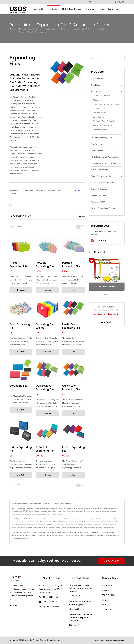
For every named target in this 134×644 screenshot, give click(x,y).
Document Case (71, 532)
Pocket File (49, 535)
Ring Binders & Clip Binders (103, 125)
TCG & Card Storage (72, 9)
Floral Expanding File (20, 326)
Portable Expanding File (45, 265)
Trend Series (96, 85)
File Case (83, 535)
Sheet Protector (91, 535)
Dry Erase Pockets (99, 144)
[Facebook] (11, 606)
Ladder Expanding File (21, 449)
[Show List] (83, 216)
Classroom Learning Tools (102, 138)
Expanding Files (45, 32)
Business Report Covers (102, 96)
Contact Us (113, 9)
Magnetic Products (99, 195)
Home (15, 32)
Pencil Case (90, 532)
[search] (90, 2)
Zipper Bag (42, 535)
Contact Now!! (111, 561)
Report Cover (75, 535)
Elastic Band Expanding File (71, 326)
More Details (107, 322)
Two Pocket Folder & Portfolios (104, 121)
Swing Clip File (17, 535)
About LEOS (39, 9)
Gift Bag (117, 535)
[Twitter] (13, 606)
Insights (91, 9)
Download (98, 240)
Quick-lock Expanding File (71, 387)
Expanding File (18, 386)
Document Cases (99, 109)
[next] (82, 205)
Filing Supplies (33, 32)
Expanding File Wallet (45, 326)
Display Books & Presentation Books (106, 104)
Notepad (104, 532)
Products (54, 9)
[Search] (102, 2)
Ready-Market (119, 640)
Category (22, 32)
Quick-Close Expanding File (45, 387)
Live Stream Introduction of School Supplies (82, 603)
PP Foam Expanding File (18, 265)
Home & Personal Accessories (103, 182)
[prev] (11, 205)
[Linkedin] (16, 606)
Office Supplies (97, 150)
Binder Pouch (101, 535)
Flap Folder (25, 535)
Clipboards (97, 100)
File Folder (43, 532)
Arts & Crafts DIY (98, 202)
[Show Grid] (80, 216)
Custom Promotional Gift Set (103, 208)
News (102, 9)
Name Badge (110, 535)
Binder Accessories (100, 130)
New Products (97, 79)
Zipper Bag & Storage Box (102, 176)
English (121, 2)
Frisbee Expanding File (71, 449)
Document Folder (60, 532)
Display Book (33, 535)
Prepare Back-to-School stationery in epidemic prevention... (81, 618)
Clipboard (97, 532)
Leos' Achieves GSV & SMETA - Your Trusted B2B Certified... (81, 588)
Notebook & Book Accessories (104, 163)
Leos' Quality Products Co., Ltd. (34, 640)
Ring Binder (50, 532)
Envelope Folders (99, 113)
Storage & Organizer (99, 189)
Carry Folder (66, 535)
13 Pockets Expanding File (45, 449)
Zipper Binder (58, 535)
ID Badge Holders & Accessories (104, 157)
